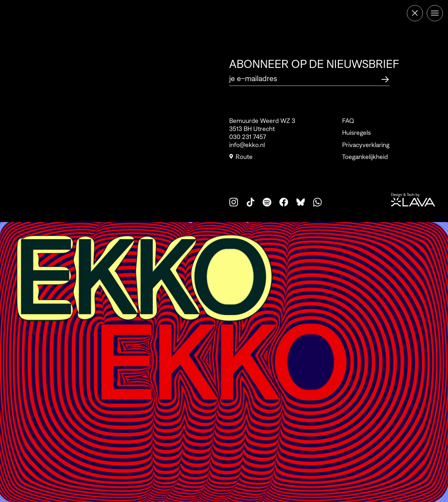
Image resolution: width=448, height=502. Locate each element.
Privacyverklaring (366, 145)
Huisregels (356, 133)
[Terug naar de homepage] (415, 13)
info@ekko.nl (247, 145)
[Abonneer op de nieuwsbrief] (385, 78)
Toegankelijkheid (365, 157)
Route (241, 157)
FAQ (348, 121)
